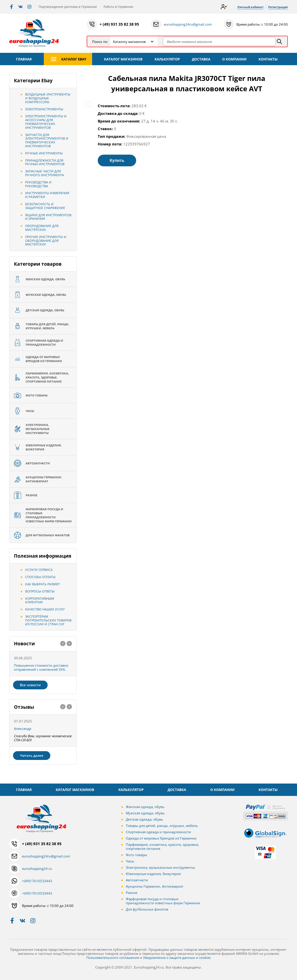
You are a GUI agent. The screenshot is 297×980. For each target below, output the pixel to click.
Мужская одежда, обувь (145, 813)
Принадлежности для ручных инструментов (45, 162)
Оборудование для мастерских (42, 228)
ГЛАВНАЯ (24, 59)
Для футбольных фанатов (147, 909)
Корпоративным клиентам (40, 600)
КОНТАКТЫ (268, 59)
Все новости (30, 685)
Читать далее (32, 755)
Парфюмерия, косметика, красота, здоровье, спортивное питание (162, 846)
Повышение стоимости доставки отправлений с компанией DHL (41, 667)
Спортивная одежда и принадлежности (158, 832)
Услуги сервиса (39, 570)
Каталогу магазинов (129, 42)
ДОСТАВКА (201, 59)
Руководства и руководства (38, 184)
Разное (132, 893)
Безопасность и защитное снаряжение (45, 206)
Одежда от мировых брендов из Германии (161, 838)
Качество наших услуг (45, 609)
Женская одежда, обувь (145, 807)
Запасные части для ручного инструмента (45, 173)
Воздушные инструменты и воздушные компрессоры (48, 98)
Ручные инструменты (44, 153)
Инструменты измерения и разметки (47, 195)
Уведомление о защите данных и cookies (177, 958)
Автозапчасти (137, 880)
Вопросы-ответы (40, 591)
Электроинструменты (44, 109)
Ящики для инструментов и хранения (48, 217)
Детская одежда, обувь (144, 819)
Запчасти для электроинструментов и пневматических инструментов (47, 140)
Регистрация (277, 7)
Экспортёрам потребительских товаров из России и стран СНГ (48, 620)
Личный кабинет (248, 7)
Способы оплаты (40, 577)
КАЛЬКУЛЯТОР (167, 59)
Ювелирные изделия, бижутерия (153, 874)
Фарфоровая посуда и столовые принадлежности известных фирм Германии (163, 901)
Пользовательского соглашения (113, 958)
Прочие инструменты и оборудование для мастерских (46, 241)
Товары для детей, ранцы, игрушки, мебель (162, 826)
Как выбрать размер (42, 584)
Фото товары (136, 855)
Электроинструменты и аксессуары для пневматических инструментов (46, 122)
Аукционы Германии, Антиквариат (155, 886)
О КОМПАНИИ (234, 59)
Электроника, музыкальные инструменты (160, 867)
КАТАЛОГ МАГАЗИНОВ (123, 59)
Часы (130, 861)
